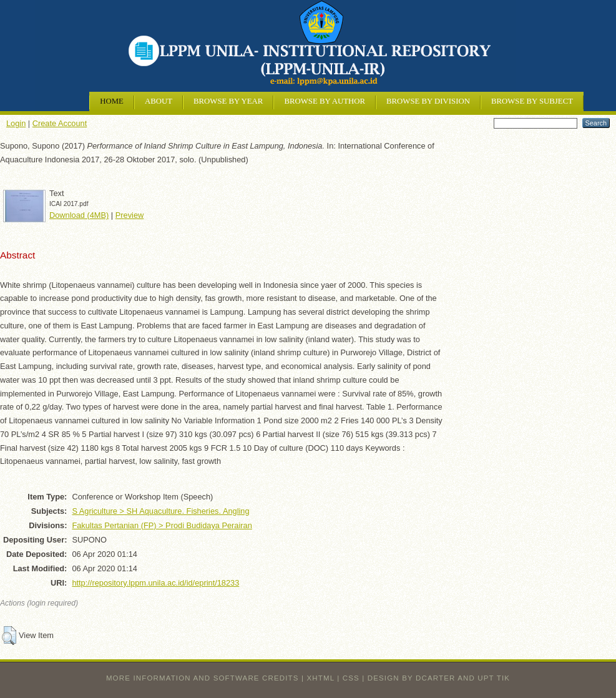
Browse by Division (428, 101)
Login (16, 123)
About (159, 101)
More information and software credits (203, 678)
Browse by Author (325, 101)
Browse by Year (228, 101)
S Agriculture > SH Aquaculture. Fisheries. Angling (160, 511)
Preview (130, 215)
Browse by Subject (532, 101)
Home (112, 101)
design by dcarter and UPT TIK (439, 678)
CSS (351, 678)
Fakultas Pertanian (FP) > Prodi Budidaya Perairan (162, 525)
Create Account (60, 123)
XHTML (321, 678)
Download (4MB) (79, 215)
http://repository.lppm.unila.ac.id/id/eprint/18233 (155, 583)
